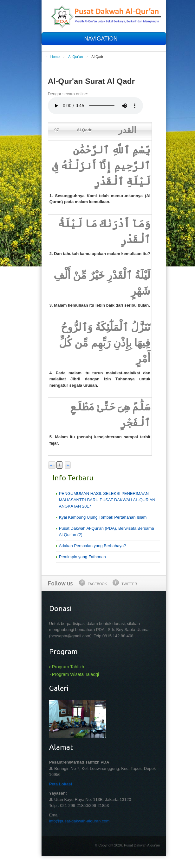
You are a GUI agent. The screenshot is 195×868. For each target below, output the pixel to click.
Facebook (93, 583)
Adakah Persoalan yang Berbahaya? (93, 546)
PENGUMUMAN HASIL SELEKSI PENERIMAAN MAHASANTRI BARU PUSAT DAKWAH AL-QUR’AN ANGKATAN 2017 (107, 500)
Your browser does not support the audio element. (95, 106)
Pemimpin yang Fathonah (82, 557)
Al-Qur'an (75, 57)
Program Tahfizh (68, 667)
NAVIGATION (104, 39)
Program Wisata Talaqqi (75, 674)
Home (55, 57)
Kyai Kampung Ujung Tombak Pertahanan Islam (103, 517)
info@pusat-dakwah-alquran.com (79, 821)
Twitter (125, 583)
